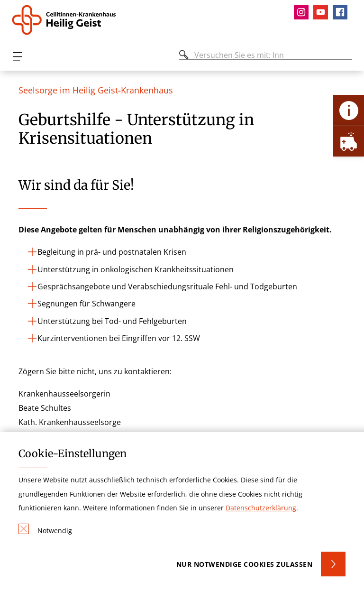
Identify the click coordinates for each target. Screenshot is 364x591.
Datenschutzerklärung (261, 508)
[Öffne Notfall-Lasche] (349, 141)
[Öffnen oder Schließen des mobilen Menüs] (17, 57)
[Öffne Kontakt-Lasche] (349, 110)
